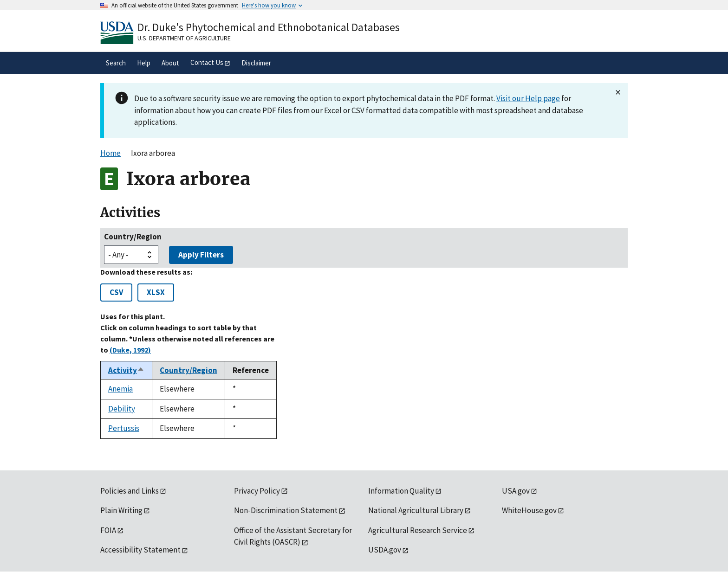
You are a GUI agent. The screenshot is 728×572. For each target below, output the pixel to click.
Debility (122, 409)
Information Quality (401, 491)
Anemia (120, 389)
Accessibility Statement (140, 550)
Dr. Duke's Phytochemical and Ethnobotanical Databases (269, 27)
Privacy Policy (257, 491)
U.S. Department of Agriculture (184, 38)
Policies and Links (130, 491)
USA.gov (516, 491)
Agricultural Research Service (418, 530)
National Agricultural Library (416, 510)
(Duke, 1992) (130, 350)
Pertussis (124, 428)
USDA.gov (385, 550)
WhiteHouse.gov (529, 510)
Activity (126, 370)
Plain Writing (121, 510)
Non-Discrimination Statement (286, 510)
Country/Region (133, 237)
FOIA (108, 530)
